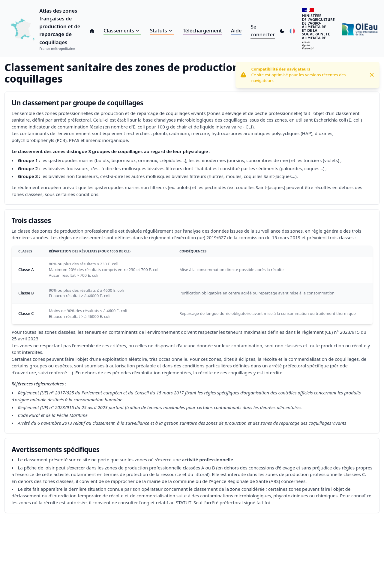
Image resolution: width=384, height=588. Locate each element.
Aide (236, 30)
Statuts (162, 30)
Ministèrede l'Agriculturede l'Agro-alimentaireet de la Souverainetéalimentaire (318, 27)
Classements (122, 30)
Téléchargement (202, 30)
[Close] (372, 75)
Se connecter (263, 30)
